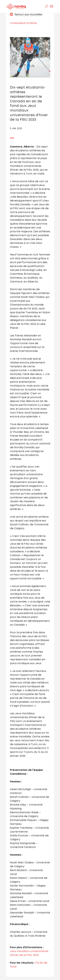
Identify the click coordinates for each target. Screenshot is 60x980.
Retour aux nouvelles (28, 15)
